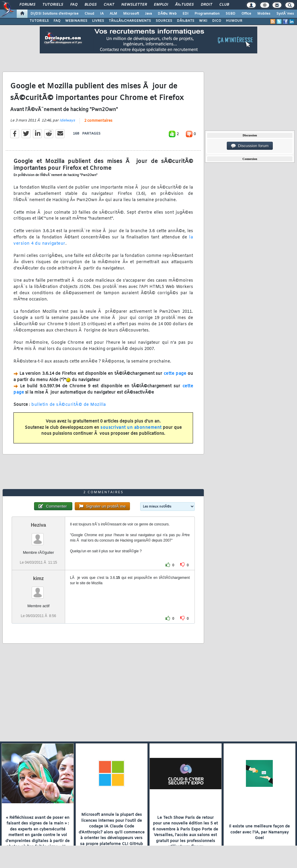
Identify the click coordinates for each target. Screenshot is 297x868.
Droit (206, 5)
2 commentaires (98, 121)
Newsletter (134, 5)
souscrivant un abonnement (131, 428)
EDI (186, 14)
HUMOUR (234, 21)
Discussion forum (250, 146)
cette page (175, 374)
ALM (113, 14)
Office (246, 14)
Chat (109, 5)
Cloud (89, 14)
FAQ (74, 5)
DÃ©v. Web (167, 14)
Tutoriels (53, 5)
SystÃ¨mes (285, 14)
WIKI (203, 21)
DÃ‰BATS (186, 21)
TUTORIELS (39, 21)
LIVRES (98, 21)
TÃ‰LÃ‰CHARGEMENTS (130, 21)
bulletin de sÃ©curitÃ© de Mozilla (69, 405)
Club (224, 5)
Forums (27, 5)
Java (148, 14)
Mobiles (264, 14)
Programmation (207, 14)
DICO (217, 21)
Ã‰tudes (184, 5)
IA (102, 14)
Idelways (67, 121)
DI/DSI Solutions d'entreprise (55, 14)
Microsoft (131, 14)
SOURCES (164, 21)
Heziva (38, 525)
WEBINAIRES (76, 21)
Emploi (161, 5)
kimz (39, 578)
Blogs (91, 5)
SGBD (231, 14)
